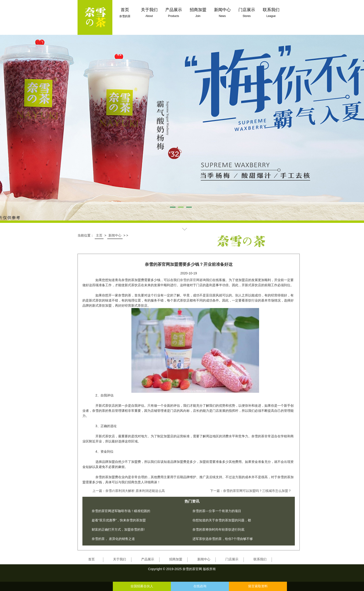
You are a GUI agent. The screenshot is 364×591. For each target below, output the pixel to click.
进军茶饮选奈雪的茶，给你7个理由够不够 (223, 539)
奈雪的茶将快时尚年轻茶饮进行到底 (218, 529)
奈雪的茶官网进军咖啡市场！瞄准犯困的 (121, 511)
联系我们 (260, 559)
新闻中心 (115, 235)
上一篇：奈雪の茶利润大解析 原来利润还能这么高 (129, 491)
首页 (91, 559)
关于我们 (120, 559)
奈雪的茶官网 (190, 280)
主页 (99, 235)
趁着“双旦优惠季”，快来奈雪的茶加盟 (119, 520)
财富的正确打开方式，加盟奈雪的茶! (118, 529)
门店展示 (232, 559)
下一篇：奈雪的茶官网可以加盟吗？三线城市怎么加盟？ (251, 491)
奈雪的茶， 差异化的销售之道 (113, 539)
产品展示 (148, 559)
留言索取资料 (258, 586)
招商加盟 (176, 559)
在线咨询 (200, 586)
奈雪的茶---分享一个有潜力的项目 (217, 511)
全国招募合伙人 (142, 586)
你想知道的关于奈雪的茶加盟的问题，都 (222, 520)
